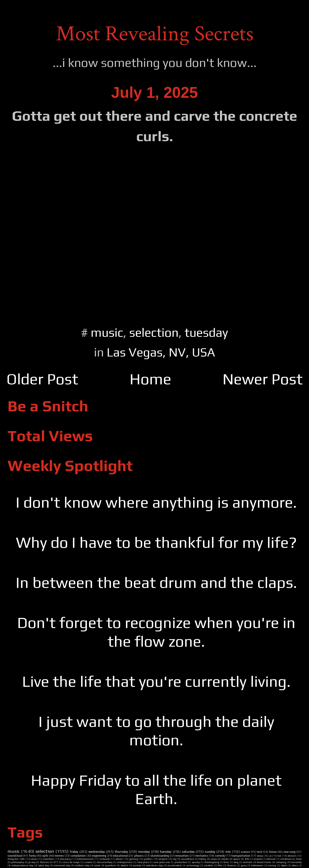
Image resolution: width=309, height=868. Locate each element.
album (119, 859)
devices (292, 856)
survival (137, 865)
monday (144, 851)
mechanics (202, 856)
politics (148, 859)
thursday (121, 851)
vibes (295, 865)
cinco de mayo (71, 862)
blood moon (264, 862)
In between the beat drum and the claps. (156, 582)
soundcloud (15, 856)
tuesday (206, 332)
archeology (193, 865)
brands (258, 859)
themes (45, 862)
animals (248, 862)
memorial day (62, 865)
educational (120, 856)
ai (270, 856)
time (226, 862)
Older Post (42, 379)
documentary (105, 862)
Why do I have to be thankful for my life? (156, 542)
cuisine (88, 862)
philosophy (18, 862)
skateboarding (160, 856)
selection (154, 332)
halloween (257, 865)
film (220, 865)
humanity (296, 862)
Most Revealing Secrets (155, 34)
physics (139, 856)
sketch (124, 865)
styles (284, 865)
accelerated (174, 865)
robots (225, 859)
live (279, 856)
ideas (34, 859)
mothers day (82, 865)
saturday (188, 851)
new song (290, 852)
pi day (32, 862)
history (202, 859)
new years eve (162, 862)
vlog (236, 862)
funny (32, 856)
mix (228, 851)
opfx (45, 856)
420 (247, 859)
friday (74, 851)
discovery (65, 859)
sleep (260, 856)
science (245, 852)
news (214, 859)
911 (56, 862)
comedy (220, 856)
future (273, 852)
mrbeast (105, 859)
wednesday (97, 851)
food (299, 859)
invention (48, 859)
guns (244, 865)
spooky (196, 862)
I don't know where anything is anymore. (156, 502)
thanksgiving (212, 862)
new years (143, 862)
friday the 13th (16, 859)
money (272, 865)
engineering (99, 856)
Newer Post (263, 379)
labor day (44, 865)
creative (208, 865)
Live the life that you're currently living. (156, 681)
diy (175, 859)
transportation (241, 856)
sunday (210, 851)
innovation (182, 856)
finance (232, 865)
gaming (134, 859)
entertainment (85, 859)
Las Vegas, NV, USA (161, 352)
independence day (23, 865)
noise (97, 865)
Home (150, 379)
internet (271, 859)
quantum (111, 865)
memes (59, 856)
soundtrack (188, 859)
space (237, 859)
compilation (78, 856)
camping (281, 862)
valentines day (154, 865)
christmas (286, 859)
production (181, 862)
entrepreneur (125, 862)
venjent (163, 859)
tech (259, 852)
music (107, 332)
